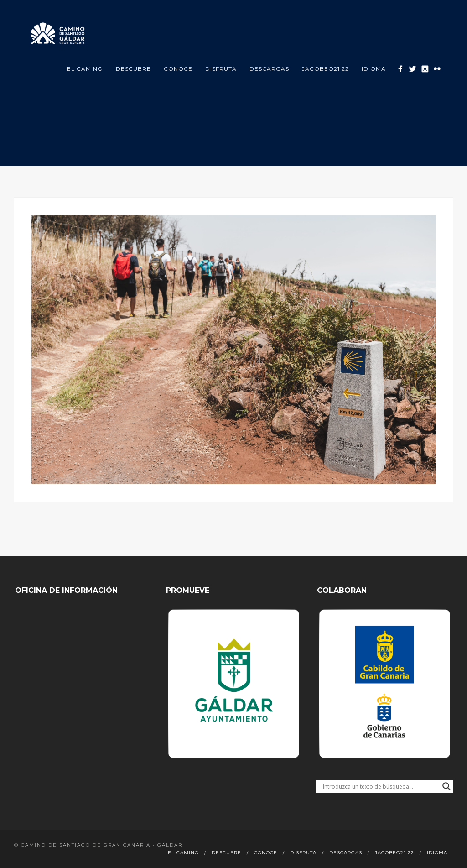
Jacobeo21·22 (325, 69)
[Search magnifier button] (446, 786)
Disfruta (221, 69)
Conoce (178, 69)
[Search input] (380, 786)
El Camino (85, 69)
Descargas (269, 69)
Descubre (133, 69)
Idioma (374, 69)
